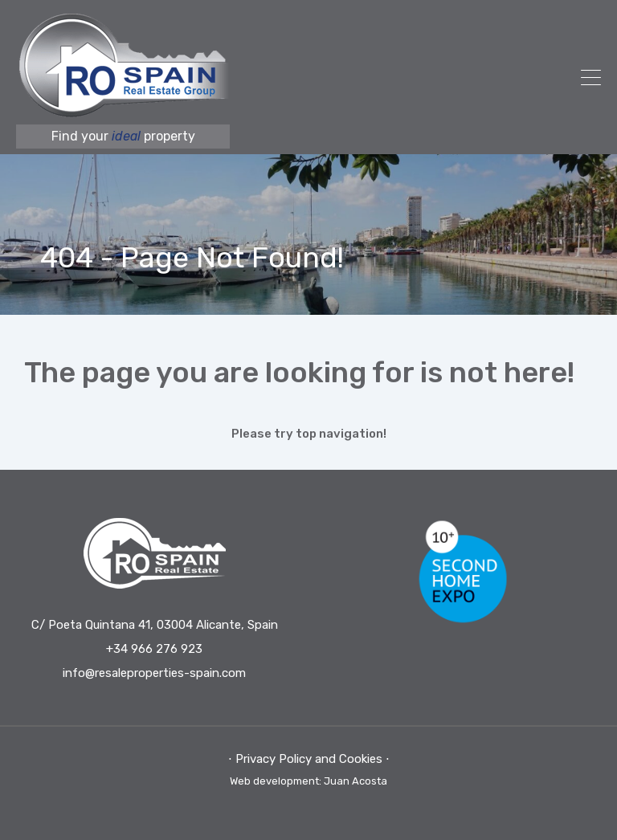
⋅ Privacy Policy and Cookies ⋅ (309, 759)
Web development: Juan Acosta (308, 781)
